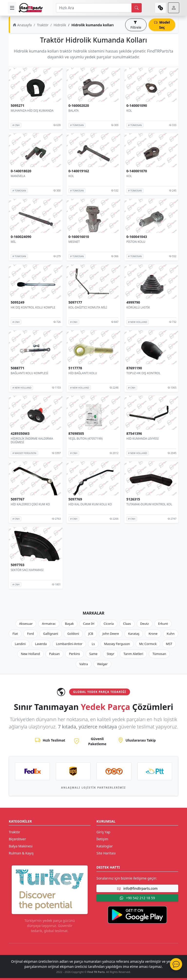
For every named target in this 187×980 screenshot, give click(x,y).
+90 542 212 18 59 (137, 898)
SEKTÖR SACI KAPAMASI (27, 570)
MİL (13, 242)
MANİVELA (18, 176)
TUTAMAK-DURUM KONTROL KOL (149, 504)
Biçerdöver (17, 839)
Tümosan (159, 654)
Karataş (134, 634)
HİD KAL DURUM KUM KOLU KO (90, 504)
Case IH (89, 624)
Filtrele (136, 25)
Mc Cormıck (148, 644)
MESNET (74, 242)
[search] (137, 8)
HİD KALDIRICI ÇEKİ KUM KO (30, 504)
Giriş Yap (103, 832)
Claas (127, 624)
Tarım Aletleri (133, 654)
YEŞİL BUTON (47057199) (85, 439)
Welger (102, 664)
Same (93, 654)
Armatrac (49, 624)
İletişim (102, 839)
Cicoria (109, 624)
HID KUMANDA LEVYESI (142, 439)
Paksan (55, 654)
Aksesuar (26, 624)
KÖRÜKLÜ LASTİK (138, 307)
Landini (20, 644)
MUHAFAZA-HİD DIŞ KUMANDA (32, 111)
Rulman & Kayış (21, 853)
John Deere (111, 634)
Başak (69, 624)
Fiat (15, 634)
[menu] (12, 8)
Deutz (145, 624)
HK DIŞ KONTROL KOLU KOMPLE (33, 307)
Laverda (41, 644)
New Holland (30, 654)
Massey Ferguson (117, 644)
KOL (129, 111)
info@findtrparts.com (137, 888)
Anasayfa (22, 25)
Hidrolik (60, 25)
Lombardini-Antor (69, 644)
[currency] (160, 8)
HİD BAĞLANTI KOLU (83, 373)
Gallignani (51, 634)
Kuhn (171, 634)
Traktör (43, 25)
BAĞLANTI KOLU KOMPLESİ (29, 373)
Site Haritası (106, 853)
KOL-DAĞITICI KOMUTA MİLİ (88, 307)
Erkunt (163, 624)
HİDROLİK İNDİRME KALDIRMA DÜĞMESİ (32, 440)
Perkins (74, 654)
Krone (153, 634)
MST (169, 644)
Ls (93, 644)
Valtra (84, 664)
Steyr (110, 654)
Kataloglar (105, 846)
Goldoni (73, 634)
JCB (91, 634)
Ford (30, 634)
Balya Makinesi (21, 846)
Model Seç (162, 25)
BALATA (74, 111)
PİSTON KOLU (136, 242)
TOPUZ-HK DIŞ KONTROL (143, 373)
